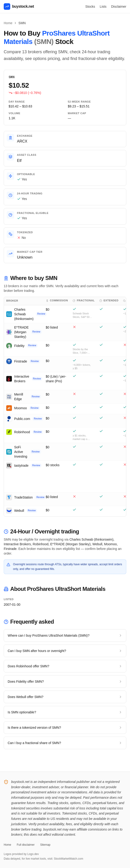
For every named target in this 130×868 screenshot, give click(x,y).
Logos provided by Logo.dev (21, 854)
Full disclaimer (26, 845)
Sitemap (45, 845)
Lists (103, 7)
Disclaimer (119, 7)
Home (8, 23)
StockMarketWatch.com (68, 859)
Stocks (90, 7)
